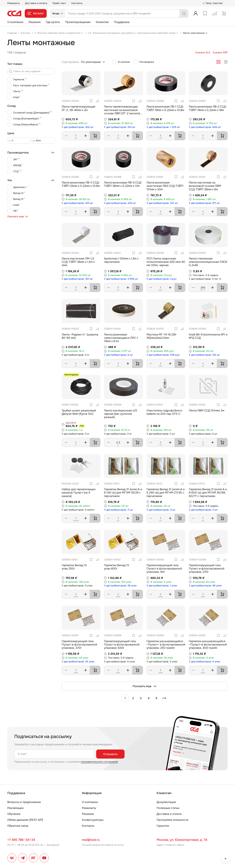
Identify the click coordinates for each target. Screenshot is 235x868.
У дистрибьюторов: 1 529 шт (163, 127)
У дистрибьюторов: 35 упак (78, 662)
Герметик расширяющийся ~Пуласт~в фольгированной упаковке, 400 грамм (208, 645)
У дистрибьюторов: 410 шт (77, 203)
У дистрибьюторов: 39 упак (120, 586)
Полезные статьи (168, 808)
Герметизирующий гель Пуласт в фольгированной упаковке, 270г (207, 569)
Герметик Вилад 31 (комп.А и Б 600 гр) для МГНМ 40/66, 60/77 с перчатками (208, 493)
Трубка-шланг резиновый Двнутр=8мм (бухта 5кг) (79, 412)
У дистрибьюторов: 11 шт (119, 510)
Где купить (53, 22)
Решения (35, 22)
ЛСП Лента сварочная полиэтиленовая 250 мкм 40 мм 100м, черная (166, 262)
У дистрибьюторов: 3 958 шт (121, 279)
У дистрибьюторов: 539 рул (163, 355)
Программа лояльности (173, 820)
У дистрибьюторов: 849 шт (205, 127)
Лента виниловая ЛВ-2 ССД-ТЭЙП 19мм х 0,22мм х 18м (208, 108)
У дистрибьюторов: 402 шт (78, 127)
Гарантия (163, 826)
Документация (166, 802)
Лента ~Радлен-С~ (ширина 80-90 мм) (80, 336)
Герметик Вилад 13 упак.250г (74, 567)
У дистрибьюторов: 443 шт (120, 203)
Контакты (77, 3)
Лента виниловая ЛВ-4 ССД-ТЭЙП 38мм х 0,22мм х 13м (123, 184)
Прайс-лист (59, 3)
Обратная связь (18, 826)
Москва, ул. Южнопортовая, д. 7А (182, 840)
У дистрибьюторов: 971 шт (204, 203)
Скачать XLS (203, 53)
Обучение (14, 814)
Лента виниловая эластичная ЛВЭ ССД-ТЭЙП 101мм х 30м (165, 186)
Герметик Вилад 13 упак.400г (116, 567)
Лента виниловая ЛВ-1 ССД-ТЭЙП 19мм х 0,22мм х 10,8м (165, 108)
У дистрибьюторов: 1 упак (162, 586)
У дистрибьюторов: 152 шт (204, 355)
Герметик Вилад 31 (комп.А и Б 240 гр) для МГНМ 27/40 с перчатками (166, 493)
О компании (15, 22)
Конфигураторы (93, 820)
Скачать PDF (220, 53)
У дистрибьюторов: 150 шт (120, 127)
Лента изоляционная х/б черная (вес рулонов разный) (120, 414)
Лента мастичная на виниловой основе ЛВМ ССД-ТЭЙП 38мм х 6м (205, 186)
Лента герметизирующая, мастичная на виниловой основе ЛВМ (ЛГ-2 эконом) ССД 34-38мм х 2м (122, 112)
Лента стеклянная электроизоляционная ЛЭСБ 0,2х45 (208, 262)
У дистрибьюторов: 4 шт (161, 510)
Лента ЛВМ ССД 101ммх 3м (207, 410)
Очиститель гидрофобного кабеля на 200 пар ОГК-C (164, 412)
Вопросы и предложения (24, 802)
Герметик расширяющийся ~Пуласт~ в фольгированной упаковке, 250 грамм (166, 645)
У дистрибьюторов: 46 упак (205, 586)
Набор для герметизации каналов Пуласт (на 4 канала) (79, 493)
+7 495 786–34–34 (21, 840)
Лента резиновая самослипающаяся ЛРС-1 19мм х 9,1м (121, 338)
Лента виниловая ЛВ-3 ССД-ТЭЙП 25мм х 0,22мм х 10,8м (81, 184)
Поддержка (122, 22)
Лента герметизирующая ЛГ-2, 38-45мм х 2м (78, 108)
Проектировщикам (78, 22)
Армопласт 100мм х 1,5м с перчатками (121, 260)
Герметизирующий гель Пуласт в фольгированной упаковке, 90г (164, 569)
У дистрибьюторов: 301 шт (77, 279)
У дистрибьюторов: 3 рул (161, 279)
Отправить (110, 754)
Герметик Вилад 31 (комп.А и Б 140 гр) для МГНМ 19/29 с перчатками (123, 493)
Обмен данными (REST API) (25, 820)
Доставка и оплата (36, 3)
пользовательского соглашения (99, 762)
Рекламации (16, 808)
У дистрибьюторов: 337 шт (162, 203)
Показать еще (145, 686)
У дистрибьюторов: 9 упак (205, 662)
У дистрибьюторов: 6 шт (118, 355)
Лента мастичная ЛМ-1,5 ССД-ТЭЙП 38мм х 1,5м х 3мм (78, 262)
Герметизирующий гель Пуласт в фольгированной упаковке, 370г (79, 645)
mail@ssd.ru (91, 840)
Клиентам (102, 22)
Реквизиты (14, 3)
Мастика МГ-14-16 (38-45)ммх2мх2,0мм (162, 336)
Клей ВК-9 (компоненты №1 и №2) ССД (208, 336)
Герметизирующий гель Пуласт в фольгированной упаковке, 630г (122, 645)
